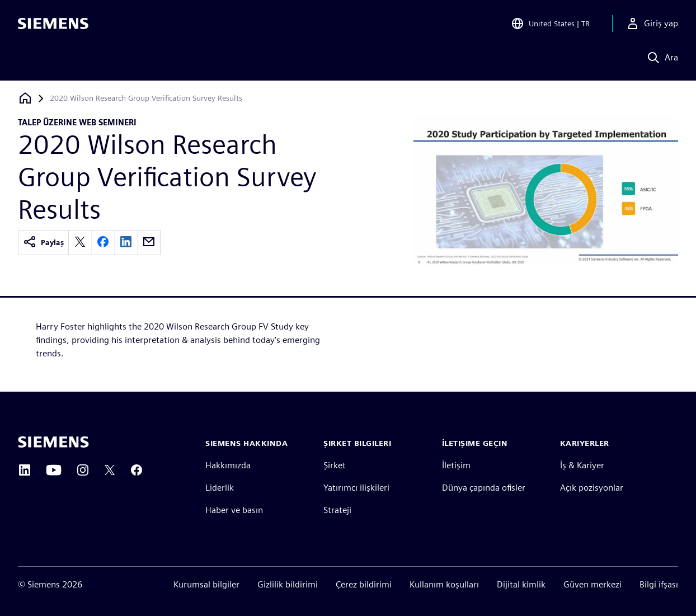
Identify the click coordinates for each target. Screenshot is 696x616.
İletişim (456, 465)
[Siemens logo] (53, 25)
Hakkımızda (228, 465)
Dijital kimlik (521, 584)
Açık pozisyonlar (592, 488)
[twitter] (80, 243)
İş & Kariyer (582, 465)
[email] (149, 243)
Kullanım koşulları (444, 584)
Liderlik (220, 488)
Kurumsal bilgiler (206, 584)
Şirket (335, 465)
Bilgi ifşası (659, 584)
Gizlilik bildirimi (288, 584)
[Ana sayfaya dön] (25, 98)
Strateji (337, 510)
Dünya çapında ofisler (484, 488)
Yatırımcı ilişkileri (356, 488)
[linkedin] (126, 243)
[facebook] (103, 243)
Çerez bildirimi (364, 584)
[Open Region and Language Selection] (550, 25)
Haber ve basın (234, 510)
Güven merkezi (592, 584)
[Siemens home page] (53, 442)
